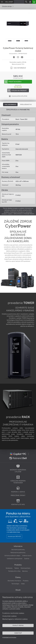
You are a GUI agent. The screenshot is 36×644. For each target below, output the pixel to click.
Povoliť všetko (18, 625)
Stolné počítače (25, 568)
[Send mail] (18, 57)
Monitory (25, 571)
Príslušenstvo (26, 104)
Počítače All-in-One (14, 571)
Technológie (15, 584)
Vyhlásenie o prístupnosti (15, 559)
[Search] (26, 2)
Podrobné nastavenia (9, 638)
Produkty (18, 565)
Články (18, 577)
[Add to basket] (18, 82)
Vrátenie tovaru (27, 556)
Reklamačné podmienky (18, 553)
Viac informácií (10, 104)
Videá (23, 584)
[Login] (30, 2)
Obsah (18, 590)
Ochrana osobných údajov (12, 556)
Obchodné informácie (14, 581)
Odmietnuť (18, 633)
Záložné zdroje (8, 6)
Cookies (27, 559)
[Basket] (34, 2)
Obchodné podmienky (18, 550)
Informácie (18, 546)
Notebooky (9, 568)
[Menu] (2, 2)
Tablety (17, 568)
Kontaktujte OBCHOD (14, 536)
